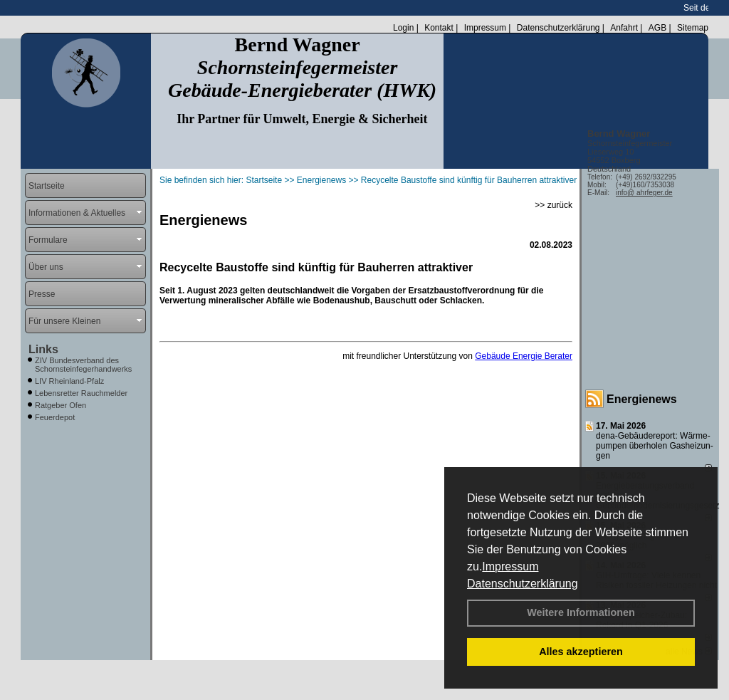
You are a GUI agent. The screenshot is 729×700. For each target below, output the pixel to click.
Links (43, 349)
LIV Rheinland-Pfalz (69, 381)
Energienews (642, 399)
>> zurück (554, 205)
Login (403, 28)
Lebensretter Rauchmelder (81, 393)
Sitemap (693, 28)
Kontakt (439, 28)
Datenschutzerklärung (523, 584)
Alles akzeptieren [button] (581, 652)
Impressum (510, 566)
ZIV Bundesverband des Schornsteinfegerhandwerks (83, 365)
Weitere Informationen (581, 612)
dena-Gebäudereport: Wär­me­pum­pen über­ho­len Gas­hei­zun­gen (655, 446)
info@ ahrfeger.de (644, 193)
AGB (657, 28)
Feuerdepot (55, 417)
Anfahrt (624, 28)
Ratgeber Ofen (61, 405)
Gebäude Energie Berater (524, 356)
